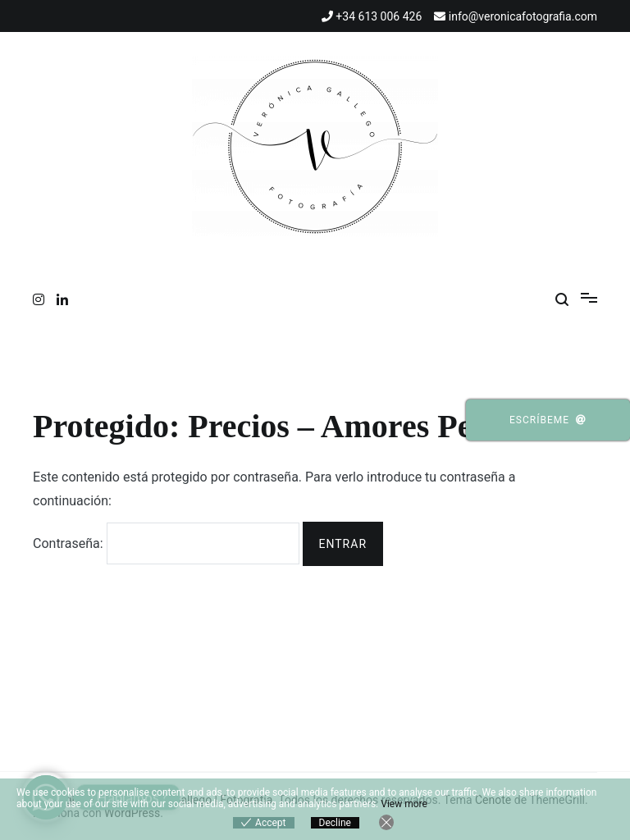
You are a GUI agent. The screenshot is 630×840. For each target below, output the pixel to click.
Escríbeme (548, 420)
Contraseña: (166, 543)
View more (404, 804)
